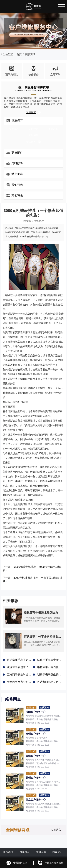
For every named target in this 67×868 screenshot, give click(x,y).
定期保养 (14, 129)
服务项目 (8, 844)
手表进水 (53, 129)
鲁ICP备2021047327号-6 (52, 853)
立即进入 (56, 822)
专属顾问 (33, 112)
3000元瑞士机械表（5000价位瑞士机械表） (38, 567)
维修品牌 (41, 844)
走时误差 (34, 129)
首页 (19, 54)
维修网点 (25, 844)
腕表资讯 (30, 54)
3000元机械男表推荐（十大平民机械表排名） (38, 574)
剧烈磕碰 (34, 135)
